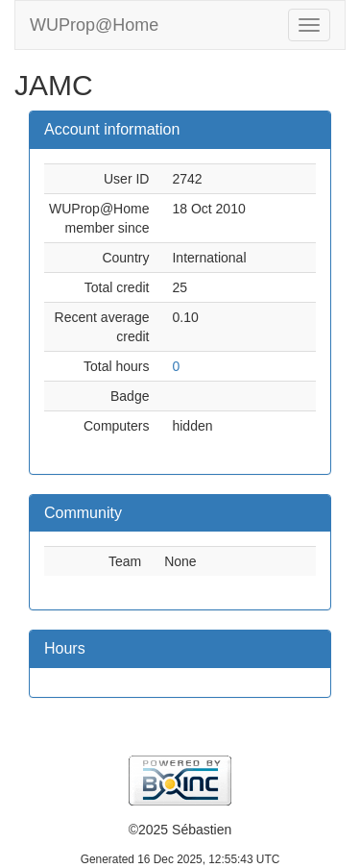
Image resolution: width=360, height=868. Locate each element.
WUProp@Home (94, 25)
